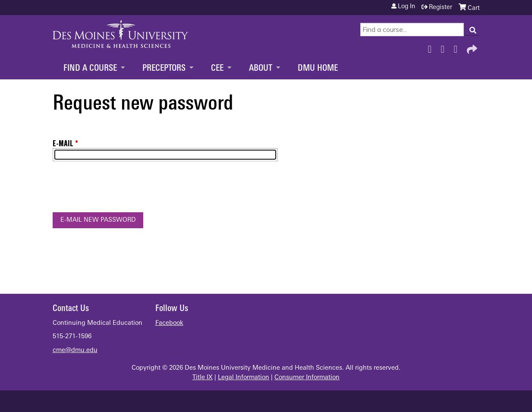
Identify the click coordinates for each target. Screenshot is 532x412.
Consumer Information (307, 378)
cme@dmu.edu (75, 351)
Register (441, 8)
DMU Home (318, 69)
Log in (406, 7)
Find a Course (90, 69)
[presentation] (118, 189)
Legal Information (244, 378)
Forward (471, 47)
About (261, 69)
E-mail (63, 143)
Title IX (203, 378)
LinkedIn (458, 47)
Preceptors (164, 69)
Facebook (432, 47)
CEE (217, 69)
